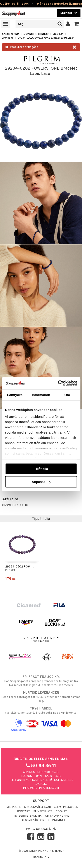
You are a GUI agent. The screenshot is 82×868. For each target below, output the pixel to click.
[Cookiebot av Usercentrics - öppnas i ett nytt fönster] (58, 383)
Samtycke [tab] (15, 395)
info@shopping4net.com (41, 788)
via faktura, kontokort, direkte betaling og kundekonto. (41, 711)
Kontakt (24, 812)
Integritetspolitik (28, 816)
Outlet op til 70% (14, 4)
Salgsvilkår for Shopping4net (43, 820)
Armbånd (8, 38)
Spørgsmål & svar (38, 807)
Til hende (43, 34)
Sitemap (58, 851)
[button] (76, 24)
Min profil (14, 807)
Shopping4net (11, 34)
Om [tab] (67, 395)
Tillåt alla (41, 469)
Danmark (41, 857)
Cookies (62, 812)
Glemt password (66, 807)
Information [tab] (41, 395)
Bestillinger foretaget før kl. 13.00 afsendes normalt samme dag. (41, 697)
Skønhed (29, 34)
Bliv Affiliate (43, 812)
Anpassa (41, 482)
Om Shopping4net (58, 816)
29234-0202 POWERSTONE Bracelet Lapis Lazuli (46, 38)
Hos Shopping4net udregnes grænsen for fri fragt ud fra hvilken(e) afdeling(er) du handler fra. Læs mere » (41, 681)
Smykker (58, 34)
